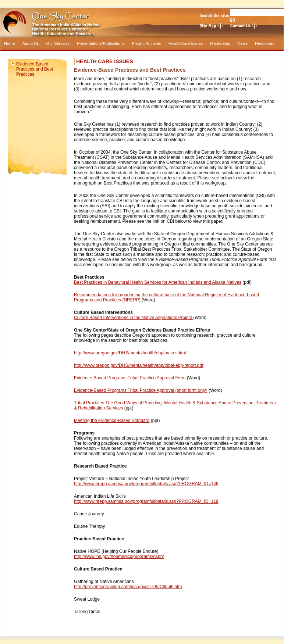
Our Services (58, 43)
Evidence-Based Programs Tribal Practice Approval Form (130, 378)
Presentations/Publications (101, 43)
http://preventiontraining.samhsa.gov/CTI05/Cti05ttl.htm (128, 587)
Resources (265, 43)
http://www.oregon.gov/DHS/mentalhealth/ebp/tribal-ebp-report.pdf (139, 365)
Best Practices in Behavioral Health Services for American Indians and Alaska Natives (158, 282)
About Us (30, 43)
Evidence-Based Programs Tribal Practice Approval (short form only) (141, 390)
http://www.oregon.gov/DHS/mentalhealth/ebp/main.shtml (130, 353)
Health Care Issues (186, 43)
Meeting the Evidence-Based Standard (112, 421)
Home (9, 43)
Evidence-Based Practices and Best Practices (35, 69)
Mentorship (220, 43)
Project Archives (147, 43)
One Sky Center (142, 23)
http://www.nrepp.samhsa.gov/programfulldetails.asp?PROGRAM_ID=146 (146, 484)
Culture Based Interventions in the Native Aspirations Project (134, 318)
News (243, 43)
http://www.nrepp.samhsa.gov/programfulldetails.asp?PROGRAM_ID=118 (146, 501)
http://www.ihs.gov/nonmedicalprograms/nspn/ (119, 557)
